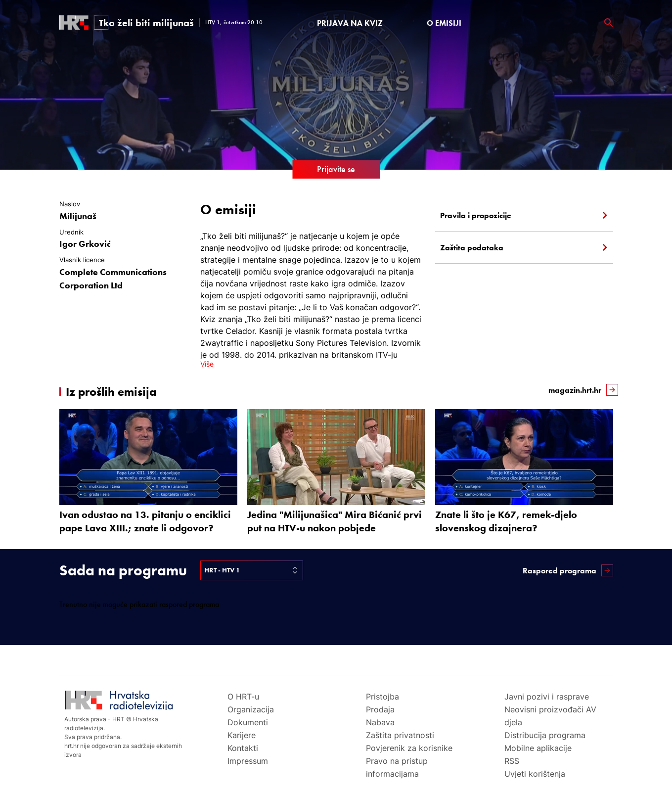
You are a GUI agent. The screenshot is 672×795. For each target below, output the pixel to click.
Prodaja (380, 709)
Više (207, 364)
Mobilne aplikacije (538, 748)
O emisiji (444, 23)
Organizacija (251, 709)
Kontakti (243, 748)
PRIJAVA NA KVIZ (350, 23)
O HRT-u (243, 697)
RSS (512, 761)
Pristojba (382, 697)
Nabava (380, 722)
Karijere (242, 735)
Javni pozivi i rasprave (547, 697)
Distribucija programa (545, 735)
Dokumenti (248, 722)
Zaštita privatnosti (400, 735)
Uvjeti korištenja (535, 774)
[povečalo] (609, 23)
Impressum (248, 761)
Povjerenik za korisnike (409, 748)
